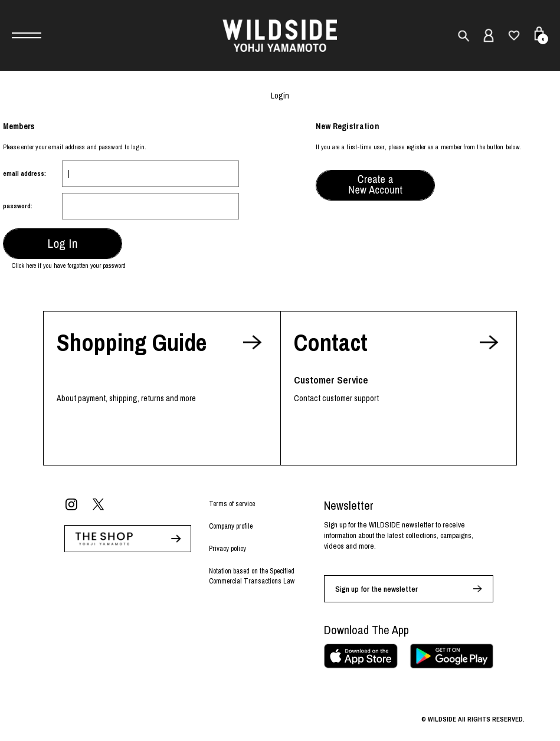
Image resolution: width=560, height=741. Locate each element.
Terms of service (232, 504)
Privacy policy (227, 549)
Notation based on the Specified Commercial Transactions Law (252, 576)
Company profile (231, 526)
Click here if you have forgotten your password (69, 265)
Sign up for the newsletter (376, 589)
